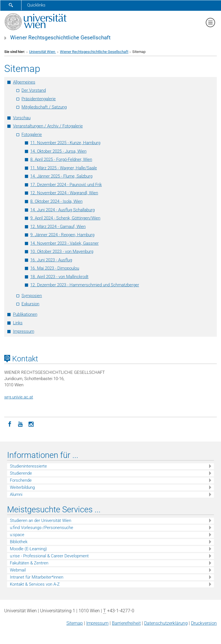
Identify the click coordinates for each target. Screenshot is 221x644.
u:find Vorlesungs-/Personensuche (42, 528)
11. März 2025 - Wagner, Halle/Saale (64, 168)
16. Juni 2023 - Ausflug (51, 260)
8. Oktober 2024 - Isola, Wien (56, 201)
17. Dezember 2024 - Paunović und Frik (66, 185)
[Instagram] (31, 424)
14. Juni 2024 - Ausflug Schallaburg (62, 210)
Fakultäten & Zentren (29, 563)
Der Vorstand (34, 90)
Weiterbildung (22, 487)
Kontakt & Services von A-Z (35, 584)
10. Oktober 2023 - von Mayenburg (62, 251)
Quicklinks (36, 5)
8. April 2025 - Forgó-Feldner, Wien (61, 159)
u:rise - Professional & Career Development (49, 556)
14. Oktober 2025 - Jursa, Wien (58, 151)
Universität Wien (43, 52)
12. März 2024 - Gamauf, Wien (58, 227)
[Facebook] (10, 424)
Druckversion (204, 623)
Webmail (18, 570)
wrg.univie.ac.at (19, 397)
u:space (17, 535)
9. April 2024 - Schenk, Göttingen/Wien (65, 218)
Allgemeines (24, 82)
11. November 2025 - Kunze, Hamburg (65, 143)
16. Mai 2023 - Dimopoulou (55, 268)
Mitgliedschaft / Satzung (44, 107)
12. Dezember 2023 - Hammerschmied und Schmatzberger (85, 285)
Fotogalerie (32, 135)
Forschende (21, 480)
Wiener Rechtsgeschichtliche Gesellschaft (60, 38)
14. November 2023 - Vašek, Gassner (64, 243)
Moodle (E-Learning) (28, 549)
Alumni (16, 494)
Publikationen (25, 314)
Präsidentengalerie (39, 99)
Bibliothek (19, 542)
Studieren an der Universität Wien (41, 521)
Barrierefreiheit (126, 623)
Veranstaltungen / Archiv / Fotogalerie (48, 126)
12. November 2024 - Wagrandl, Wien (64, 193)
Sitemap (75, 623)
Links (18, 323)
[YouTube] (20, 424)
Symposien (32, 296)
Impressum (24, 331)
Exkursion (30, 304)
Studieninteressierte (28, 466)
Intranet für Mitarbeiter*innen (37, 577)
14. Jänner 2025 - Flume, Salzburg (61, 176)
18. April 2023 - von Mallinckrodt (59, 277)
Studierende (21, 473)
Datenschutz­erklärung (166, 623)
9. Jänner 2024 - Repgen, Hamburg (62, 235)
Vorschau (22, 118)
